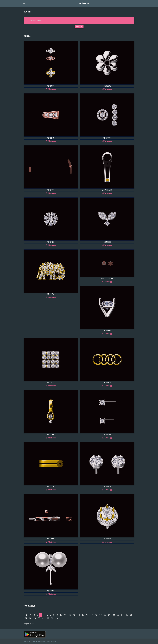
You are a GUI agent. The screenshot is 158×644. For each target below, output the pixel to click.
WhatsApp (51, 89)
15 (83, 615)
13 (74, 615)
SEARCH (79, 27)
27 (26, 618)
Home (84, 4)
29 (35, 618)
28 (30, 618)
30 (39, 618)
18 (96, 615)
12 (70, 615)
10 (61, 615)
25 (127, 615)
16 (87, 615)
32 (48, 618)
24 (122, 615)
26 (131, 615)
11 (65, 615)
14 (79, 615)
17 (92, 615)
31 (43, 618)
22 (114, 615)
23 (118, 615)
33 (52, 618)
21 (109, 615)
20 (105, 615)
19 (101, 615)
